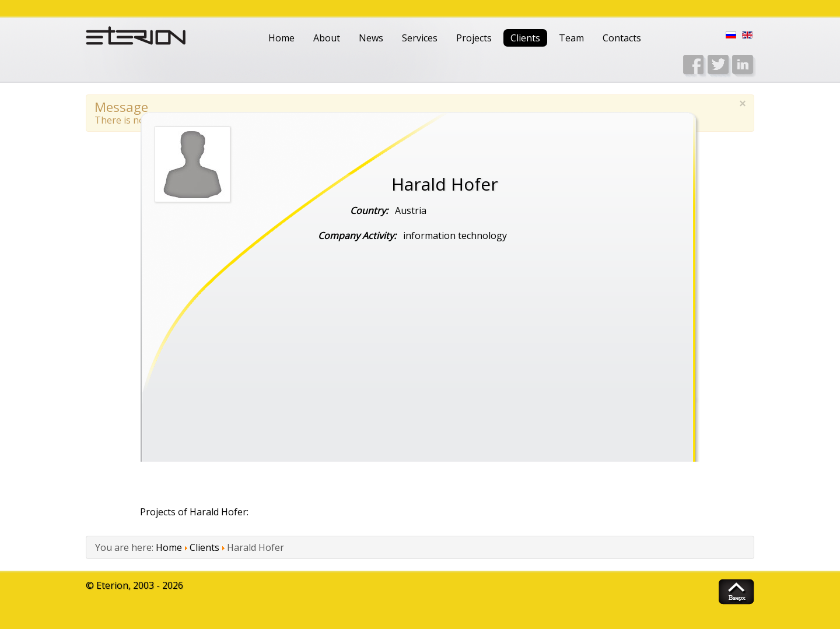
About (327, 38)
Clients (525, 38)
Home (281, 38)
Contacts (622, 38)
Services (420, 38)
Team (571, 38)
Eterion (112, 585)
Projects (474, 38)
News (371, 38)
